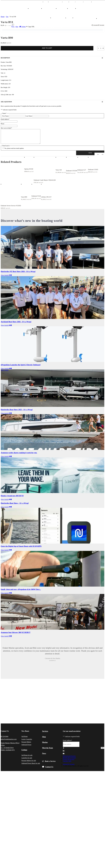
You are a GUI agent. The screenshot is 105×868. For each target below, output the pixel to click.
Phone (3, 124)
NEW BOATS (34, 8)
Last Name (29, 116)
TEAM (68, 2)
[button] (90, 156)
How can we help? (6, 128)
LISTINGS (61, 8)
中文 (48, 2)
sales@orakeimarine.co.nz (9, 742)
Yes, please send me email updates (14, 151)
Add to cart (47, 48)
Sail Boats (24, 739)
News (75, 2)
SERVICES (81, 8)
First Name (5, 116)
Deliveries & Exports (69, 759)
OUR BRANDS (48, 8)
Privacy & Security (69, 762)
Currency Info (67, 764)
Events (82, 2)
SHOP (71, 8)
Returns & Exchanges (69, 760)
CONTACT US (80, 18)
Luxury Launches (27, 742)
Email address (5, 119)
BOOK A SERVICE (60, 18)
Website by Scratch (69, 767)
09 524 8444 (5, 739)
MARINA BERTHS (58, 2)
